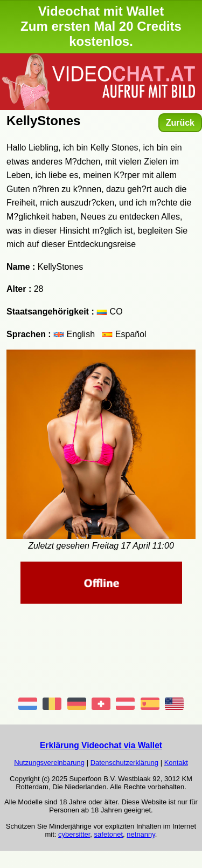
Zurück (180, 123)
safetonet (109, 834)
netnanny (141, 834)
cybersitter (74, 834)
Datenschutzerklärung (124, 763)
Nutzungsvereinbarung (49, 763)
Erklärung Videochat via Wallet (101, 745)
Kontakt (176, 763)
